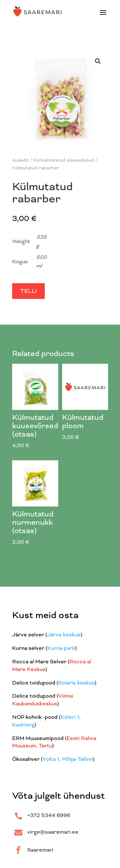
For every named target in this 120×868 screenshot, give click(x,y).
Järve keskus (64, 635)
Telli (28, 292)
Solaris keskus (76, 683)
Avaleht (20, 161)
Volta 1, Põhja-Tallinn (68, 760)
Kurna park (61, 649)
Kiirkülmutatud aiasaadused (64, 161)
